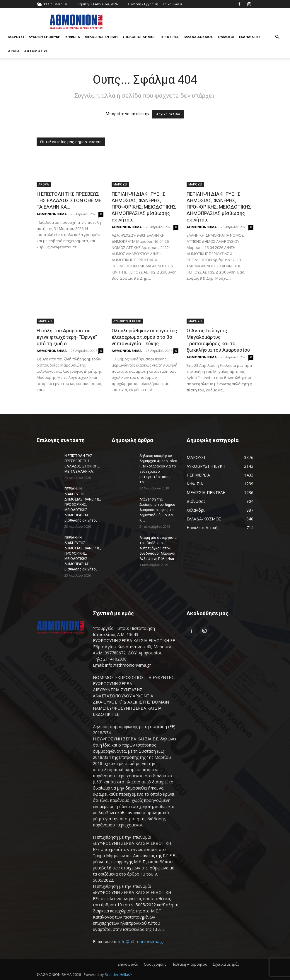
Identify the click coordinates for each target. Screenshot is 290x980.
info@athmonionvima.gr (141, 942)
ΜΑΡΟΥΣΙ (16, 37)
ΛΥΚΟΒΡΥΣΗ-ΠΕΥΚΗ (45, 37)
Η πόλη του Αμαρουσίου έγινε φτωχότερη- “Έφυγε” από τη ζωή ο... (67, 337)
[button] (277, 37)
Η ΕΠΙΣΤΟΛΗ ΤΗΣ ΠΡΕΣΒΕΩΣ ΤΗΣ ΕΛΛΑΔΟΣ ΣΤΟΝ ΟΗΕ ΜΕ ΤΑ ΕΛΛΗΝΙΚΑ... (69, 200)
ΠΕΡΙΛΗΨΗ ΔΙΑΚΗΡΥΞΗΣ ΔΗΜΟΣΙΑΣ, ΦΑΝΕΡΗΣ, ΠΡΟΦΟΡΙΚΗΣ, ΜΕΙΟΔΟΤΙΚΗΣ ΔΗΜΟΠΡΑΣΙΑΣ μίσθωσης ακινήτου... (144, 207)
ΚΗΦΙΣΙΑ (73, 37)
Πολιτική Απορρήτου (190, 964)
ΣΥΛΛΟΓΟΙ (226, 37)
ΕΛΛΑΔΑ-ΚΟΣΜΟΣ (198, 37)
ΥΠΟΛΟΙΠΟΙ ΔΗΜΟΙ (139, 37)
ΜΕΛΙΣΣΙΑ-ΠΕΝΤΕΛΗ (101, 37)
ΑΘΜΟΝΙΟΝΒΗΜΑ (52, 214)
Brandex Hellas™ (118, 975)
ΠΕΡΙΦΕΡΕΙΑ (169, 37)
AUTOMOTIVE (36, 51)
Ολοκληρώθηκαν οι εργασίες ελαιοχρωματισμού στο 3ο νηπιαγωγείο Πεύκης (144, 337)
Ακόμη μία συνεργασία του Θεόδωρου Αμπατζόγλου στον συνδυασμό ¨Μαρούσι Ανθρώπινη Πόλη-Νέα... (158, 548)
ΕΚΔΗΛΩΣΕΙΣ (250, 37)
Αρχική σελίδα (168, 114)
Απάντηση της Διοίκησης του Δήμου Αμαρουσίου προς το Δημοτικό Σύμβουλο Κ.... (157, 510)
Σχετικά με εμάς (226, 964)
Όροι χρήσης (155, 964)
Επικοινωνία (172, 4)
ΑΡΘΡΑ (14, 51)
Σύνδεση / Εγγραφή (143, 4)
